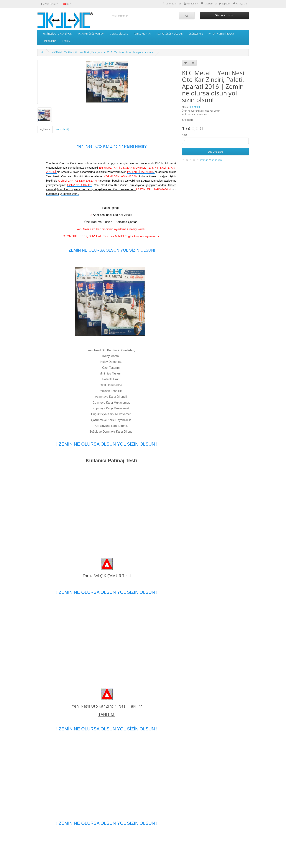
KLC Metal (195, 107)
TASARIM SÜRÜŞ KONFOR (91, 34)
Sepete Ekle (215, 152)
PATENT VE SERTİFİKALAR (221, 34)
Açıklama (45, 129)
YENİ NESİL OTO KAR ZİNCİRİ (58, 34)
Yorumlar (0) (63, 129)
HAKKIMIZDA (50, 41)
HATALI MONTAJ (142, 34)
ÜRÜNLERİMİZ (196, 34)
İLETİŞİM (66, 41)
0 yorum (204, 160)
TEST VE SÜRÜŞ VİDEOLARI (170, 34)
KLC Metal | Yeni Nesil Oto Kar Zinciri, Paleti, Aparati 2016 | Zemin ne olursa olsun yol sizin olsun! (103, 52)
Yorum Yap (216, 160)
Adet (184, 135)
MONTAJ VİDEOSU (119, 34)
